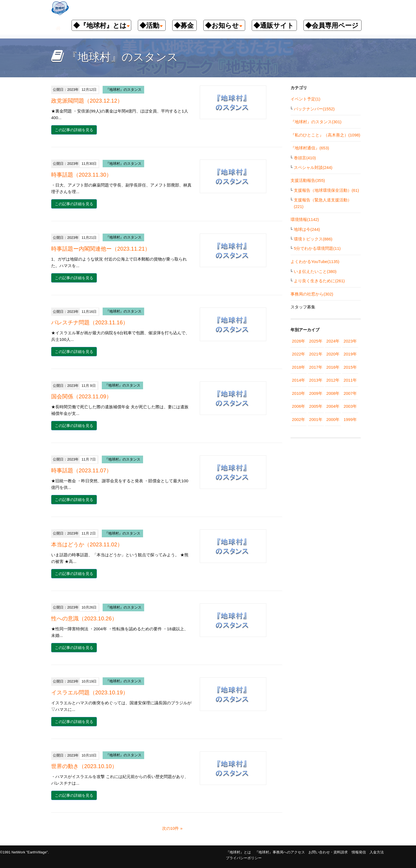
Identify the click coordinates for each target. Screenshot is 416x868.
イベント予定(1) (305, 99)
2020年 (333, 354)
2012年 (333, 380)
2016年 (333, 367)
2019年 (350, 354)
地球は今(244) (307, 229)
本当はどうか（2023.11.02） (87, 544)
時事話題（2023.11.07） (81, 470)
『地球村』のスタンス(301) (316, 122)
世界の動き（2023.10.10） (84, 766)
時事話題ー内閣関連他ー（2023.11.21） (101, 249)
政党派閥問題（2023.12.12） (87, 101)
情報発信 (359, 852)
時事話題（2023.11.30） (81, 175)
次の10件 (171, 828)
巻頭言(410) (305, 158)
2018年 (299, 367)
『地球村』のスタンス (124, 90)
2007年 (350, 393)
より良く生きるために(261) (319, 281)
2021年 (316, 354)
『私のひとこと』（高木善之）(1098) (325, 135)
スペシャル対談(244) (313, 167)
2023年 (350, 341)
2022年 (299, 354)
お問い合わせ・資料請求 (328, 852)
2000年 (333, 419)
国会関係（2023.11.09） (81, 396)
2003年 (350, 406)
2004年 (333, 406)
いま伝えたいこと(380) (315, 271)
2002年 (299, 419)
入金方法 (377, 852)
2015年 (350, 367)
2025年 (316, 341)
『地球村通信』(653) (310, 148)
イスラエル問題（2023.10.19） (90, 692)
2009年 (316, 393)
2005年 (316, 406)
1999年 (350, 419)
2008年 (333, 393)
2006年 (299, 406)
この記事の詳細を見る (74, 130)
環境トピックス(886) (313, 239)
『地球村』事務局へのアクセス (280, 852)
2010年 (299, 393)
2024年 (333, 341)
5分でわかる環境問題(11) (317, 248)
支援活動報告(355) (308, 180)
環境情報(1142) (305, 219)
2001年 (316, 419)
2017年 (316, 367)
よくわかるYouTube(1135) (315, 262)
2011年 (350, 380)
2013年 (316, 380)
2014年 (299, 380)
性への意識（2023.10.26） (84, 618)
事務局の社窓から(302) (312, 294)
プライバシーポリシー (244, 858)
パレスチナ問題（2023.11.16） (90, 322)
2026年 (299, 341)
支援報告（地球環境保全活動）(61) (326, 190)
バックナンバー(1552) (314, 109)
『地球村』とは (238, 852)
